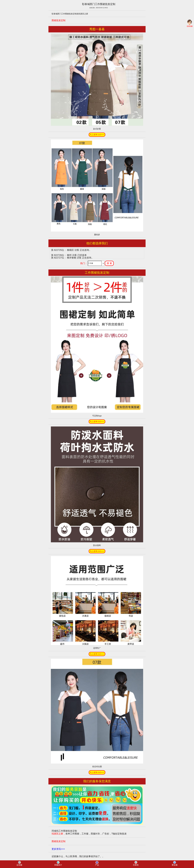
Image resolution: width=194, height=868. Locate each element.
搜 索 (109, 263)
